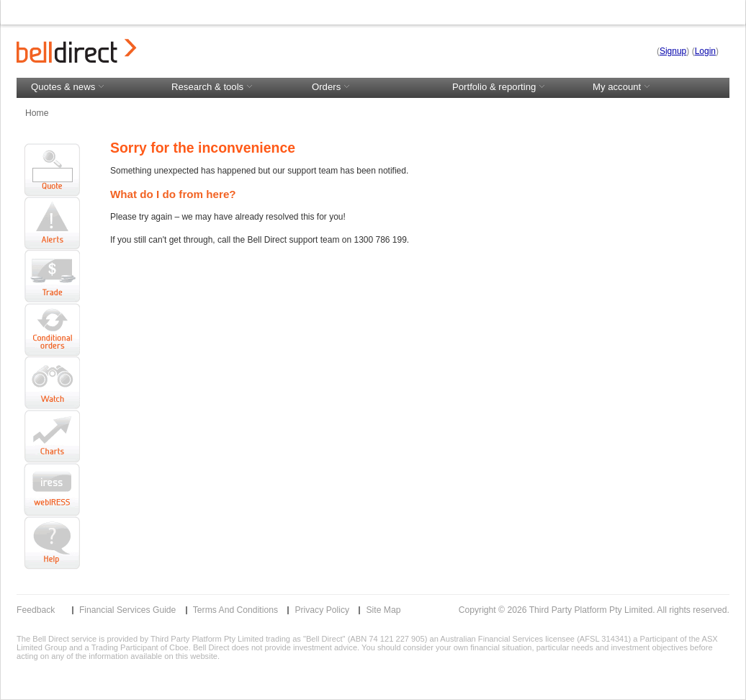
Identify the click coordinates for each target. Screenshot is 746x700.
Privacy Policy (322, 610)
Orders (333, 87)
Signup (673, 51)
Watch (52, 383)
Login (705, 51)
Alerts (52, 223)
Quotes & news (69, 87)
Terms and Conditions (235, 610)
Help (52, 543)
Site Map (383, 610)
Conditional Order (52, 330)
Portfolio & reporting (500, 87)
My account (656, 87)
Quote (52, 189)
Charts (52, 436)
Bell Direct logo (77, 51)
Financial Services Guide (127, 610)
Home (37, 113)
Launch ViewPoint (52, 490)
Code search (52, 163)
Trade (52, 277)
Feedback (36, 610)
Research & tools (214, 87)
